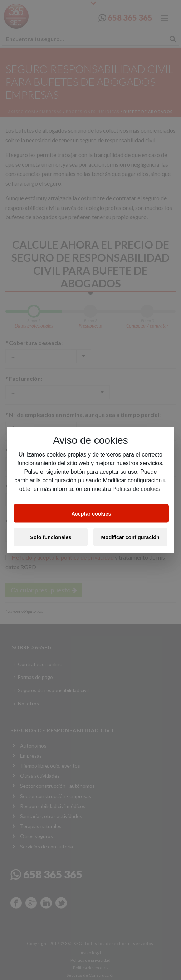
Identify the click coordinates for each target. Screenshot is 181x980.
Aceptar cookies (91, 513)
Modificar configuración (130, 537)
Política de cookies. (137, 489)
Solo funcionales (51, 537)
